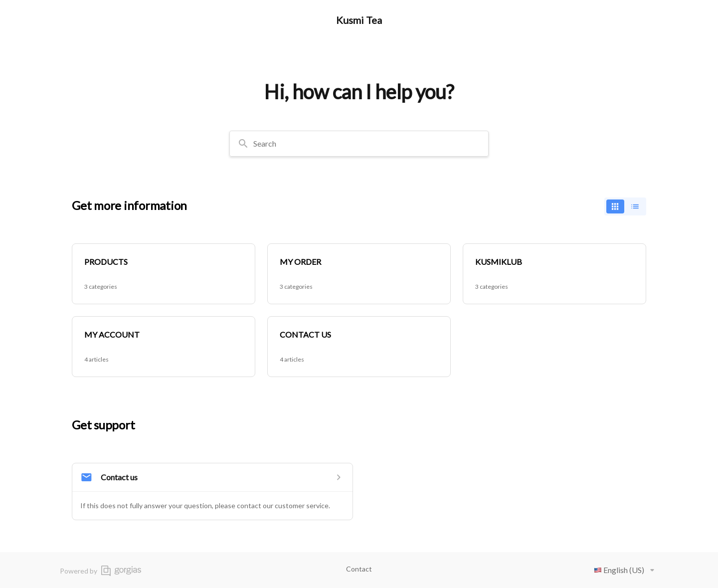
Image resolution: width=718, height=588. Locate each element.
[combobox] (359, 144)
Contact (359, 569)
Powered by (100, 571)
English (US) (626, 570)
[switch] (625, 206)
